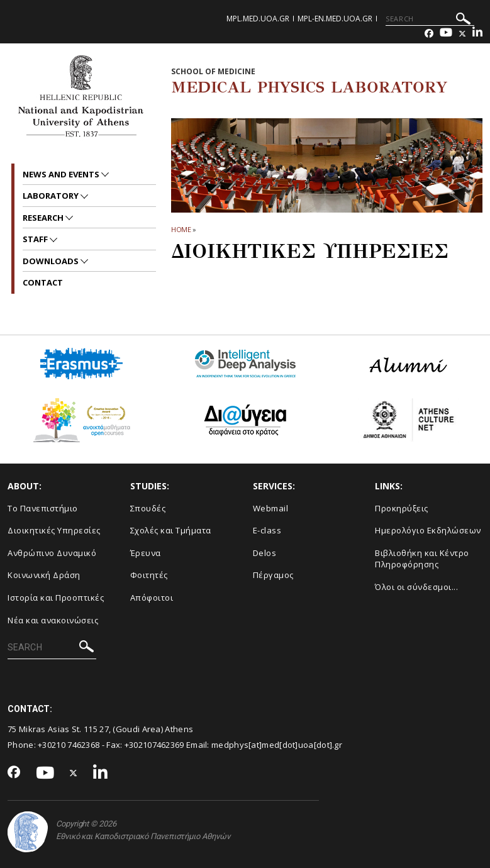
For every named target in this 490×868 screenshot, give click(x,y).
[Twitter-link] (462, 34)
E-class (267, 530)
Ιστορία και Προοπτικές (56, 598)
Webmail (271, 508)
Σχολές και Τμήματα (171, 530)
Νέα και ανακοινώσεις (53, 620)
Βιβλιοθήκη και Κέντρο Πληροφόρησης (422, 559)
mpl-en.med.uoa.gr (335, 19)
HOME (181, 229)
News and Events (62, 174)
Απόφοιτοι (152, 598)
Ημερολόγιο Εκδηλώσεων (428, 530)
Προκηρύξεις (402, 508)
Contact (43, 282)
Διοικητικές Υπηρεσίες (54, 530)
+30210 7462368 (69, 745)
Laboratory (52, 196)
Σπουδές (148, 508)
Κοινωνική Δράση (44, 575)
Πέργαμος (273, 575)
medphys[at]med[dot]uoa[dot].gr (277, 745)
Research (44, 218)
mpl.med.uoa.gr (258, 19)
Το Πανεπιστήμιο (43, 508)
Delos (265, 553)
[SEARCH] (430, 19)
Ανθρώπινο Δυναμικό (52, 553)
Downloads (52, 261)
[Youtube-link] (446, 34)
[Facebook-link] (429, 34)
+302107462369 (154, 745)
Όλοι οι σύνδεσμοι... (416, 587)
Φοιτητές (149, 575)
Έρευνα (146, 553)
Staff (36, 239)
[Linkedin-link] (477, 34)
